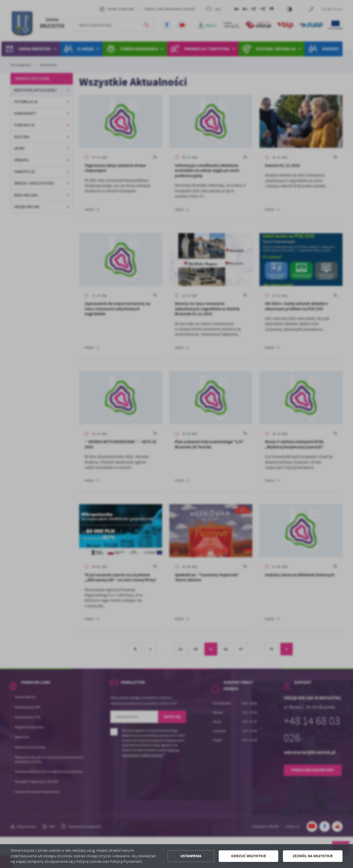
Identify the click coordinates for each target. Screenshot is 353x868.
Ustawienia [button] (191, 856)
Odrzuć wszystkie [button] (249, 856)
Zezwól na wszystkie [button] (313, 856)
